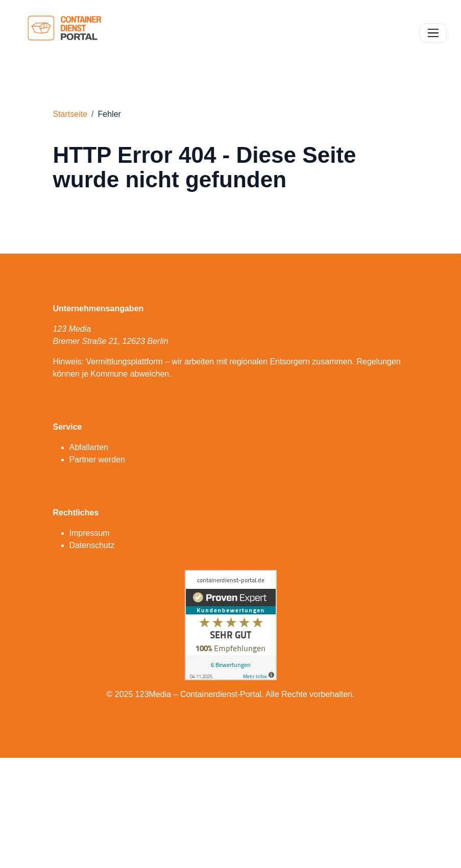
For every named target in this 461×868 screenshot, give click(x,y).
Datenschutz (92, 545)
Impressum (90, 533)
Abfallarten (89, 447)
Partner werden (97, 460)
